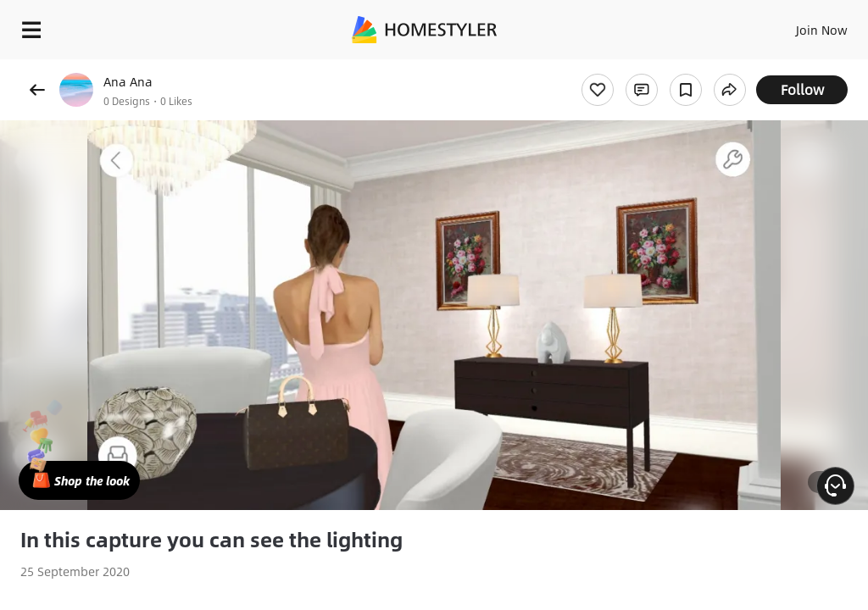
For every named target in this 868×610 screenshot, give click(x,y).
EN (799, 25)
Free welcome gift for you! (651, 68)
